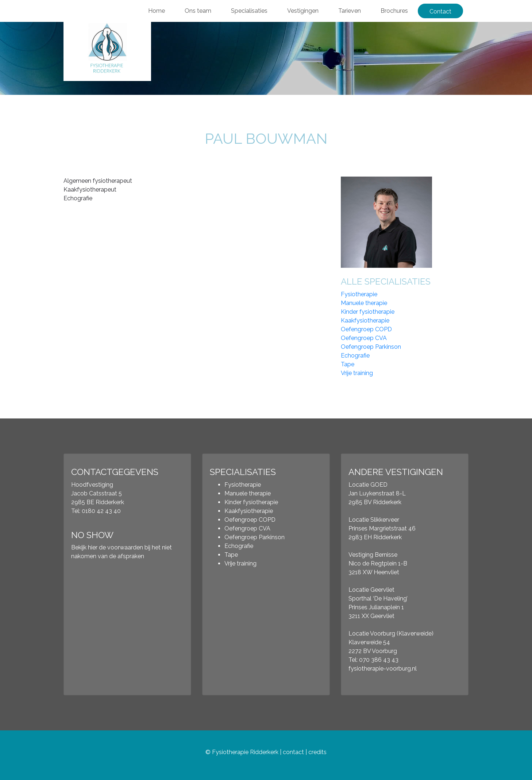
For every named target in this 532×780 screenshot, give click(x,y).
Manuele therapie (364, 303)
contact (293, 752)
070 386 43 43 (379, 660)
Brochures (394, 11)
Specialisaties (249, 11)
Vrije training (357, 373)
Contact (440, 11)
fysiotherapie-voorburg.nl (383, 669)
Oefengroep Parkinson (371, 347)
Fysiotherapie (359, 294)
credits (317, 752)
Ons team (198, 11)
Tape (348, 364)
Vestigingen (303, 11)
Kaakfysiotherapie (365, 321)
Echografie (355, 356)
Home (157, 11)
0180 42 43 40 (101, 511)
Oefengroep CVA (364, 338)
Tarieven (350, 11)
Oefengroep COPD (366, 329)
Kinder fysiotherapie (368, 312)
